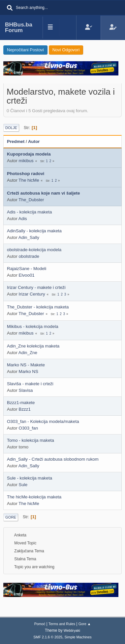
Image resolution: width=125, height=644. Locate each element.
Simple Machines (78, 637)
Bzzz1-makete (21, 403)
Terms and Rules (62, 624)
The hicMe (29, 180)
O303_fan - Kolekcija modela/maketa (43, 421)
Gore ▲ (85, 624)
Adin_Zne (28, 353)
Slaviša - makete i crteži (30, 384)
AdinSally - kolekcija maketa (34, 231)
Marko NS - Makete (26, 365)
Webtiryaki (72, 630)
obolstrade (29, 256)
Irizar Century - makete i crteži (36, 287)
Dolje (11, 128)
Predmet (16, 141)
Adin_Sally (29, 237)
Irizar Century (32, 294)
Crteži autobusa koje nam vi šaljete (43, 193)
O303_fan (29, 428)
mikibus (26, 161)
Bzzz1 (25, 409)
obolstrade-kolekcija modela (34, 250)
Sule (23, 485)
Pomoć (40, 624)
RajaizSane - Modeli (27, 269)
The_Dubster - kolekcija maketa (38, 307)
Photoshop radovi (26, 174)
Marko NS (29, 371)
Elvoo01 (27, 275)
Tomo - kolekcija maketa (31, 440)
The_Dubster (31, 200)
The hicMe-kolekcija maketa (34, 497)
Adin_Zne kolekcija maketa (33, 346)
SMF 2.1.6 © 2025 (48, 637)
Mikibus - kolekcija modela (33, 326)
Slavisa (26, 390)
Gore (11, 517)
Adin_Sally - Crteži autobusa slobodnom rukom (53, 459)
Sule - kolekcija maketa (30, 478)
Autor (34, 141)
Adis (23, 219)
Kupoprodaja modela (29, 154)
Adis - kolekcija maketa (29, 212)
